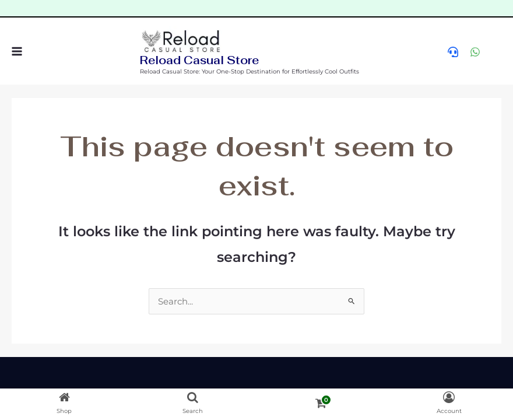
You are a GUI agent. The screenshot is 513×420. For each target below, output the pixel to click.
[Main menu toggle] (17, 51)
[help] (453, 52)
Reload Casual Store (199, 60)
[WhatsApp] (475, 52)
